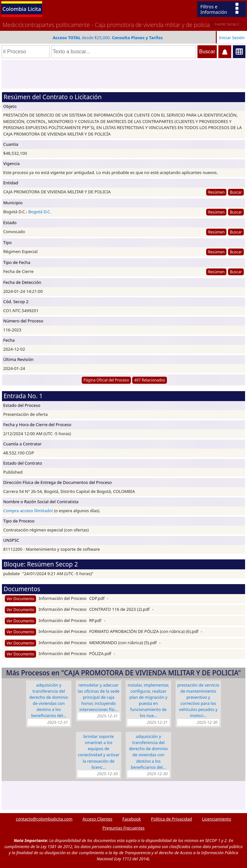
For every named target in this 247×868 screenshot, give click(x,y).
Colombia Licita (22, 9)
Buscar (236, 192)
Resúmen (216, 192)
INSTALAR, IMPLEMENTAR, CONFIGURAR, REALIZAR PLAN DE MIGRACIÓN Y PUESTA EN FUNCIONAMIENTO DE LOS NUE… (148, 700)
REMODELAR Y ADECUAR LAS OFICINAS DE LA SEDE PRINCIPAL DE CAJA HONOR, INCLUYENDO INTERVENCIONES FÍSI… (98, 697)
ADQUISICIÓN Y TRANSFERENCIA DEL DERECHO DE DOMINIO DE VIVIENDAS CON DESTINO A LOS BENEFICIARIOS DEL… (49, 700)
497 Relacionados (150, 380)
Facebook (132, 819)
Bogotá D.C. (40, 212)
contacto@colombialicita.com (44, 819)
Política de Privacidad (171, 819)
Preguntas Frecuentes (124, 828)
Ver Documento (21, 599)
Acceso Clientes (98, 819)
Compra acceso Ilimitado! (28, 511)
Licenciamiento (217, 819)
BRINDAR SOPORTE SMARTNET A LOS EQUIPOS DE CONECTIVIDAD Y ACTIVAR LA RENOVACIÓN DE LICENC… (99, 752)
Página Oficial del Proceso (106, 380)
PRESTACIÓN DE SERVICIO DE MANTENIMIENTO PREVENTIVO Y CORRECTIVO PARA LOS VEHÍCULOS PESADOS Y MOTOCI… (198, 700)
